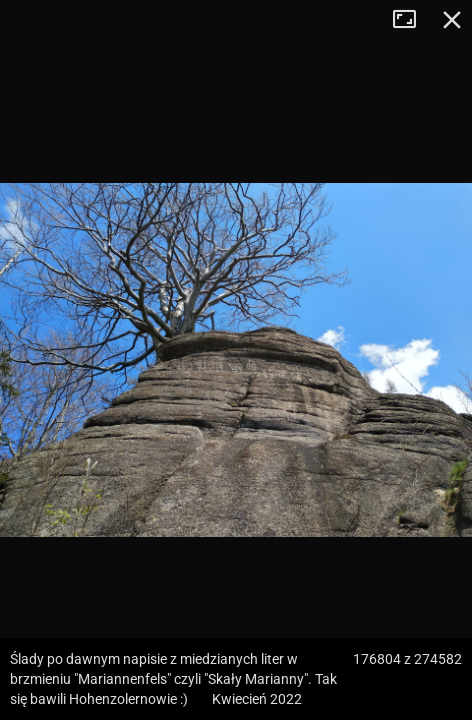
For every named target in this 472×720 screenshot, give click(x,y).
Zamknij (452, 20)
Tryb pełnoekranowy (412, 20)
